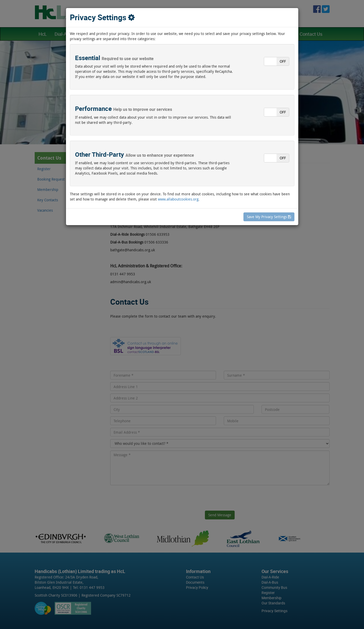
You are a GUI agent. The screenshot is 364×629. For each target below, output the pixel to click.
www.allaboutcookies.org (178, 199)
